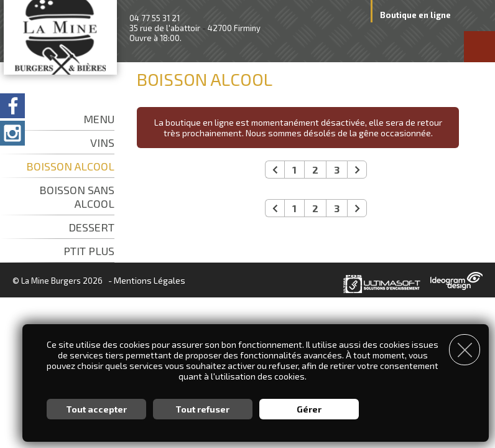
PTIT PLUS (89, 251)
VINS (102, 142)
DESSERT (91, 227)
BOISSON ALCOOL (70, 166)
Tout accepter (96, 408)
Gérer (309, 408)
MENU (99, 119)
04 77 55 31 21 (155, 18)
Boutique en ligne (415, 15)
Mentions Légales (150, 280)
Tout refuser (202, 408)
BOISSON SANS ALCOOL (77, 197)
